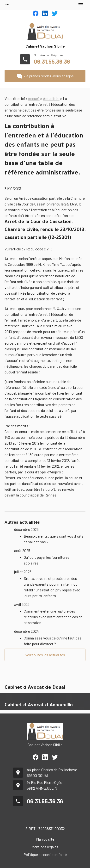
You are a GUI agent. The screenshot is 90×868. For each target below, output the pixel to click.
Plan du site (45, 839)
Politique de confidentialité (45, 854)
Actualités (51, 98)
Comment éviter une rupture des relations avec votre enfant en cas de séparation (53, 617)
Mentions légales (45, 847)
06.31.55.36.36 (52, 61)
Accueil (34, 98)
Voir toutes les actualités (45, 655)
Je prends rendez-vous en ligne (45, 76)
